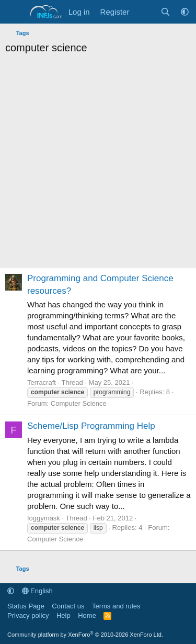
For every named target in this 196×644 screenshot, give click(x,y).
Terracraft (42, 382)
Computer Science (79, 403)
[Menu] (14, 12)
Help (64, 615)
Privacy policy (28, 615)
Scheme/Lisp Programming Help (91, 426)
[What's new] (145, 12)
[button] (185, 12)
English (37, 591)
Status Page (26, 606)
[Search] (165, 12)
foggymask (44, 518)
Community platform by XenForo (85, 635)
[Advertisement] (98, 164)
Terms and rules (116, 606)
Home (87, 615)
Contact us (68, 606)
